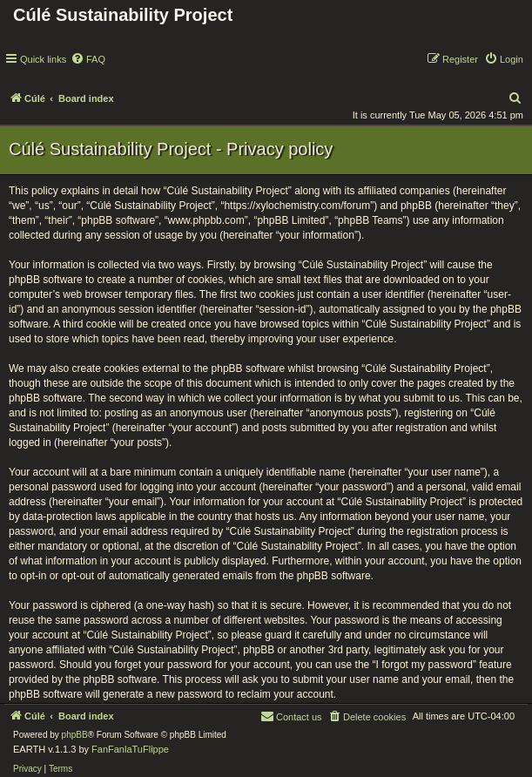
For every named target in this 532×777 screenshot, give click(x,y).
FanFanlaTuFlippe (130, 749)
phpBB (75, 735)
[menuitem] (88, 59)
